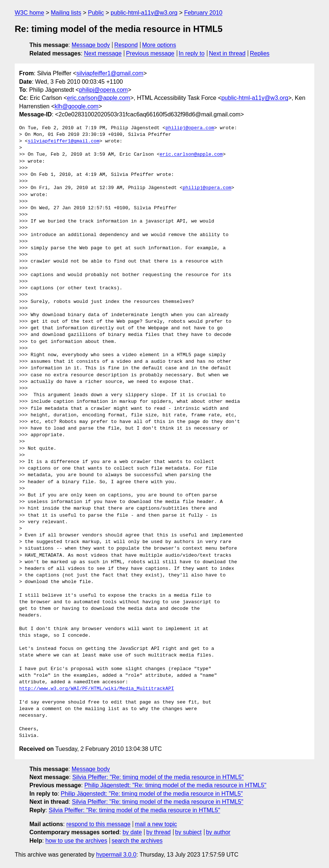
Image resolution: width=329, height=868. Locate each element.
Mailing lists (66, 13)
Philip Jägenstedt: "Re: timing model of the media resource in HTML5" (175, 785)
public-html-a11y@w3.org (144, 13)
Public (96, 13)
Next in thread (227, 53)
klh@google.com (77, 106)
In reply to (192, 53)
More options (159, 45)
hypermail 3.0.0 (116, 855)
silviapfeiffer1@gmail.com (110, 73)
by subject (188, 832)
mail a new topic (156, 824)
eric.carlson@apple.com (99, 98)
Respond (126, 45)
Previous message (150, 53)
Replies (260, 53)
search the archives (137, 841)
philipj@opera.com (103, 90)
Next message (103, 53)
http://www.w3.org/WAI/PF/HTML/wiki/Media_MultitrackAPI (96, 689)
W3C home (29, 13)
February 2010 (203, 13)
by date (132, 832)
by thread (159, 832)
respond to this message (98, 824)
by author (218, 832)
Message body (91, 45)
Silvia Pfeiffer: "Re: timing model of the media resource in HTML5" (158, 777)
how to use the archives (76, 841)
